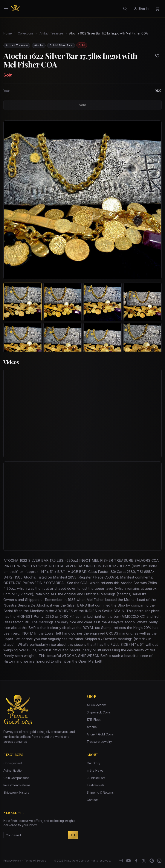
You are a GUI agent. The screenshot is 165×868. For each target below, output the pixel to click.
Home (8, 33)
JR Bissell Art (96, 778)
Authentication (13, 770)
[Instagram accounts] (159, 861)
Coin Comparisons (16, 778)
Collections (26, 33)
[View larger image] (82, 200)
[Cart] (157, 9)
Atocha (92, 727)
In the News (95, 770)
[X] (144, 861)
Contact (92, 800)
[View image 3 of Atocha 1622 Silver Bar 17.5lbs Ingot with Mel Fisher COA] (102, 302)
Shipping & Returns (100, 792)
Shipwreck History (16, 792)
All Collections (97, 705)
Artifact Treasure (51, 33)
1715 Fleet (94, 720)
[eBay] (121, 861)
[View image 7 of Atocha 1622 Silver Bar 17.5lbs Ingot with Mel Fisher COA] (102, 342)
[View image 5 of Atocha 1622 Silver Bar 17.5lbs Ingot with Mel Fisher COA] (23, 342)
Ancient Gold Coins (100, 734)
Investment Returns (17, 785)
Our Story (94, 763)
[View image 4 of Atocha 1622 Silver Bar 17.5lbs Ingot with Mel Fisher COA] (142, 302)
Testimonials (95, 785)
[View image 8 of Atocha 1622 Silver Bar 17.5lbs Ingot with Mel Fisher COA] (142, 342)
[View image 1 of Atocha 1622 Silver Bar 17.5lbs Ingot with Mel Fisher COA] (23, 302)
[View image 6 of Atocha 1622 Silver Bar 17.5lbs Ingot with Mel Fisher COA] (63, 342)
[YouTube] (128, 861)
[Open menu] (6, 9)
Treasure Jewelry (99, 742)
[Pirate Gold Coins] (15, 9)
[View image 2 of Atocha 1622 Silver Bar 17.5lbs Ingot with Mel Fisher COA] (63, 302)
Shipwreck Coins (99, 712)
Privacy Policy (12, 861)
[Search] (125, 9)
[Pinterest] (152, 861)
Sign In (141, 9)
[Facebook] (136, 861)
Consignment (13, 763)
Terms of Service (35, 861)
